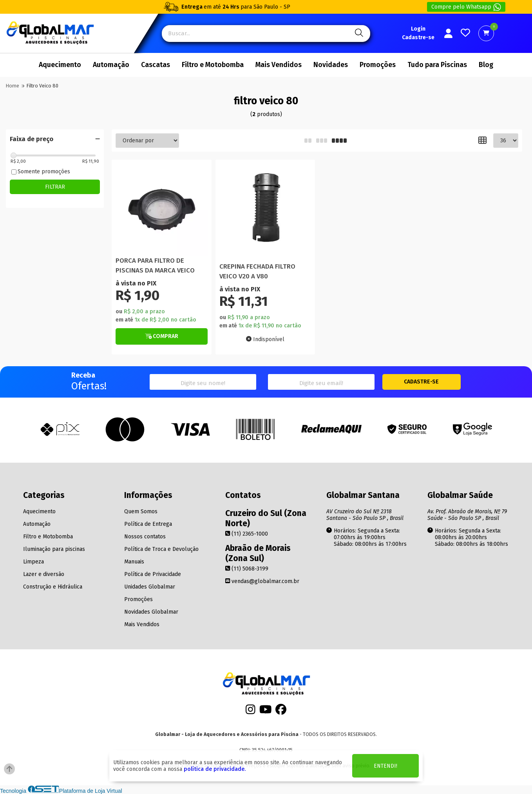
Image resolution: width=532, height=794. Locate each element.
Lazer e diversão (44, 574)
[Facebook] (281, 711)
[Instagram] (251, 711)
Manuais (134, 562)
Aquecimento (60, 65)
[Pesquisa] (358, 34)
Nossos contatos (145, 537)
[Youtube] (266, 711)
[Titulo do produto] (162, 210)
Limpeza (33, 562)
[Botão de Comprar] (162, 336)
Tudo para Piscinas (437, 65)
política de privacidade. (215, 769)
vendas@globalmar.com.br (262, 581)
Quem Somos (141, 511)
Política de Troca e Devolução (161, 549)
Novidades (331, 65)
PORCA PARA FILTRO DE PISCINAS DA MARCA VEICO (155, 265)
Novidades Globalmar (151, 612)
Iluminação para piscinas (54, 549)
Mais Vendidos (279, 65)
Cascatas (156, 65)
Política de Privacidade (153, 574)
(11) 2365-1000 (247, 534)
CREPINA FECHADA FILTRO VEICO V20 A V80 (257, 271)
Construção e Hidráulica (53, 587)
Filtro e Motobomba (213, 65)
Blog (486, 65)
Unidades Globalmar (150, 587)
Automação (111, 65)
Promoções (378, 65)
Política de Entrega (148, 524)
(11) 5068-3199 (247, 569)
